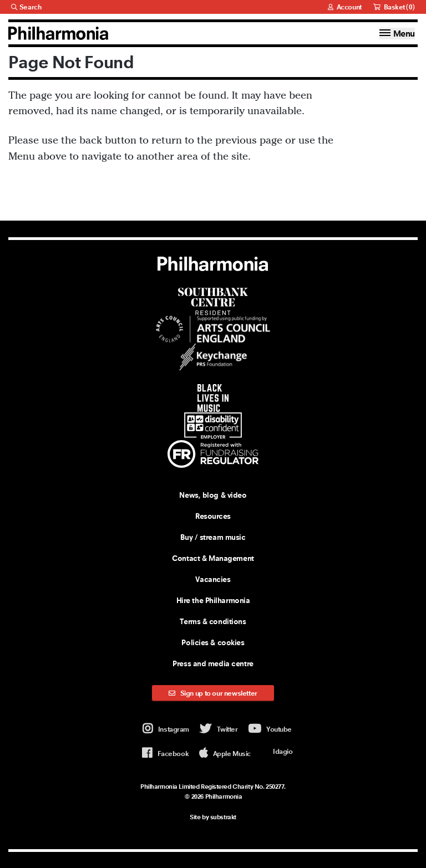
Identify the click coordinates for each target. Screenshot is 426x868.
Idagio (277, 751)
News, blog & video (213, 494)
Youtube (270, 729)
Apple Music (225, 753)
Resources (213, 515)
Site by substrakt (213, 816)
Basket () (394, 7)
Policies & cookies (213, 642)
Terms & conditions (213, 621)
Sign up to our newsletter (213, 693)
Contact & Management (213, 558)
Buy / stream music (213, 537)
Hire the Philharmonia (213, 600)
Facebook (165, 753)
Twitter (219, 729)
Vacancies (213, 579)
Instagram (166, 729)
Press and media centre (213, 663)
